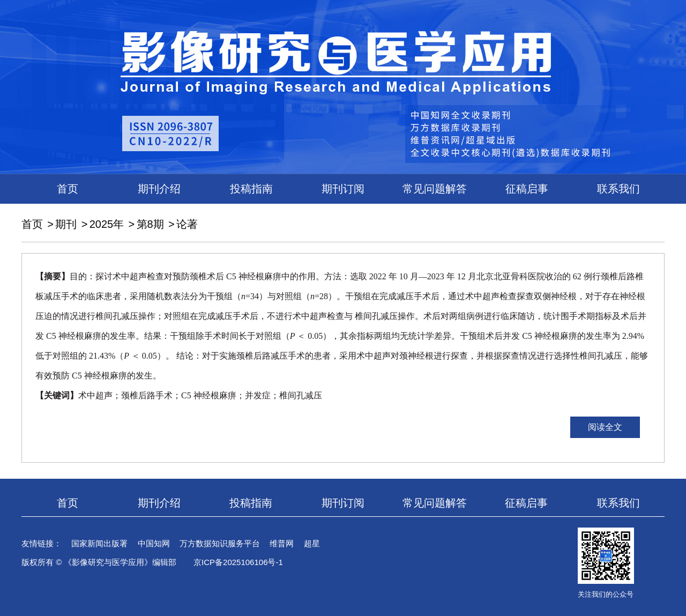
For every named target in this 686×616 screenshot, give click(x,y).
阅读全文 (605, 427)
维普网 (282, 543)
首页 (68, 189)
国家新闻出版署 (99, 543)
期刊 (66, 224)
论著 (187, 224)
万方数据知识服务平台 (220, 543)
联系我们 (618, 189)
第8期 (150, 224)
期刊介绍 (159, 189)
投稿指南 (251, 189)
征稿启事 (527, 189)
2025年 (107, 224)
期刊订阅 (343, 189)
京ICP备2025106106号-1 (238, 562)
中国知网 (154, 543)
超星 (312, 543)
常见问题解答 (435, 189)
